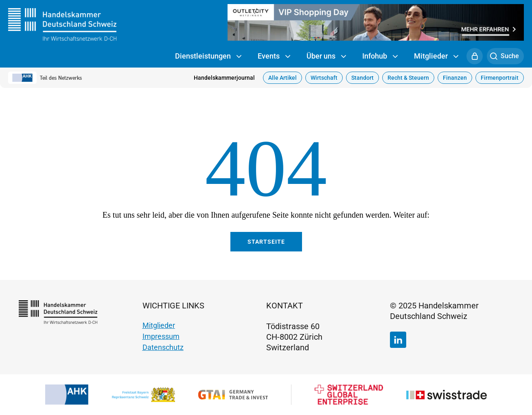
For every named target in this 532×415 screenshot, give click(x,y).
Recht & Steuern (408, 78)
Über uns (326, 57)
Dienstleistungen (208, 57)
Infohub (380, 57)
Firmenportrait (500, 78)
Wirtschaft (324, 78)
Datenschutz (163, 347)
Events (274, 57)
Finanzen (455, 78)
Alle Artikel (282, 78)
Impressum (161, 336)
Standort (362, 78)
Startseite (266, 242)
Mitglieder (436, 57)
